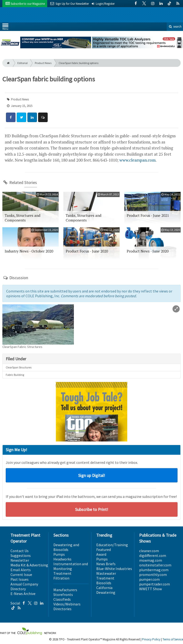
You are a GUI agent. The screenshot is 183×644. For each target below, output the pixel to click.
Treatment (62, 573)
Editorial (23, 63)
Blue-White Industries (114, 569)
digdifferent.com (153, 555)
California (104, 588)
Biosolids (104, 583)
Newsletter (20, 560)
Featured (104, 550)
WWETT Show (150, 589)
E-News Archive (23, 594)
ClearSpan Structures (19, 367)
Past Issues (20, 579)
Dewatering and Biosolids (66, 547)
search (175, 27)
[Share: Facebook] (11, 117)
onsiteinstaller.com (155, 565)
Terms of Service (173, 639)
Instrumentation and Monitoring (71, 566)
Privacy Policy (151, 639)
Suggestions (21, 555)
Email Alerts (21, 570)
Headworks (62, 559)
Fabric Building (15, 375)
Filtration (61, 578)
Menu (5, 28)
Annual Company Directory (24, 586)
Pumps (59, 554)
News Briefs (106, 564)
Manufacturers (65, 590)
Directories (62, 609)
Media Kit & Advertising (29, 565)
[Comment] (43, 117)
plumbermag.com (154, 570)
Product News (43, 63)
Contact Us (20, 551)
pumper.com (149, 579)
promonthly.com (153, 575)
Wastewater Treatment (106, 576)
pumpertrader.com (155, 584)
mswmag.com (151, 560)
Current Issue (21, 575)
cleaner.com (149, 551)
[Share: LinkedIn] (32, 117)
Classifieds (62, 599)
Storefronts (63, 594)
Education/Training (112, 545)
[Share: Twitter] (21, 117)
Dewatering (106, 592)
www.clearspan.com (137, 160)
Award (101, 554)
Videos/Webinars (67, 604)
